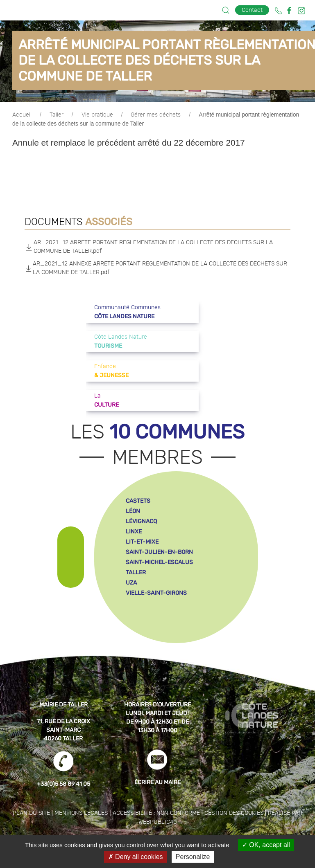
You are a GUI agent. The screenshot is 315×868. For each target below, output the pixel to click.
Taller (57, 115)
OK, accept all (266, 845)
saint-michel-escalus (159, 562)
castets (138, 501)
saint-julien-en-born (159, 552)
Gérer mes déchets (156, 115)
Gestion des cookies (234, 813)
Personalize (193, 857)
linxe (134, 532)
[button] (12, 8)
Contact (252, 10)
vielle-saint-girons (156, 593)
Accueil (22, 115)
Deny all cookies (136, 857)
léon (133, 511)
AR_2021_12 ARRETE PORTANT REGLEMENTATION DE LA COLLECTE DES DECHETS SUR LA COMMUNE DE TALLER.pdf (149, 247)
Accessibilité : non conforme (156, 813)
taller (136, 572)
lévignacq (141, 521)
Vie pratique (97, 115)
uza (131, 583)
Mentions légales (81, 813)
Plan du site (31, 813)
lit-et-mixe (142, 542)
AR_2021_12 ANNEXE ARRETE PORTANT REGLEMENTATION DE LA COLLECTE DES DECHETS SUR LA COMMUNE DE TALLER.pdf (156, 268)
